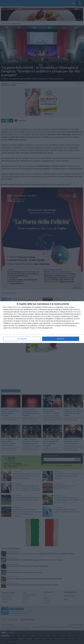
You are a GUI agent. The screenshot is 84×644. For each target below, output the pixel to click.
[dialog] (42, 322)
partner (18, 307)
